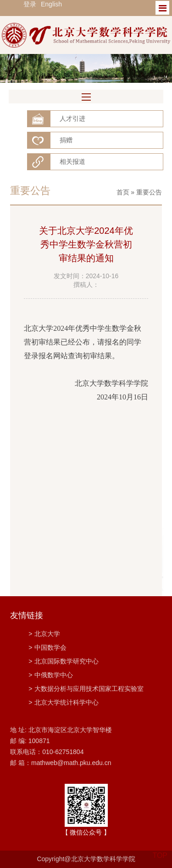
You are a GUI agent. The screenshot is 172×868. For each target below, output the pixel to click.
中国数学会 (47, 647)
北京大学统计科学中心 (64, 702)
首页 (123, 192)
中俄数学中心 (51, 675)
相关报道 (72, 162)
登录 (30, 4)
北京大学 (44, 634)
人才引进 (72, 119)
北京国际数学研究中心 (64, 661)
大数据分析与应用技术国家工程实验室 (86, 689)
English (51, 4)
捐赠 (66, 140)
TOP (160, 850)
